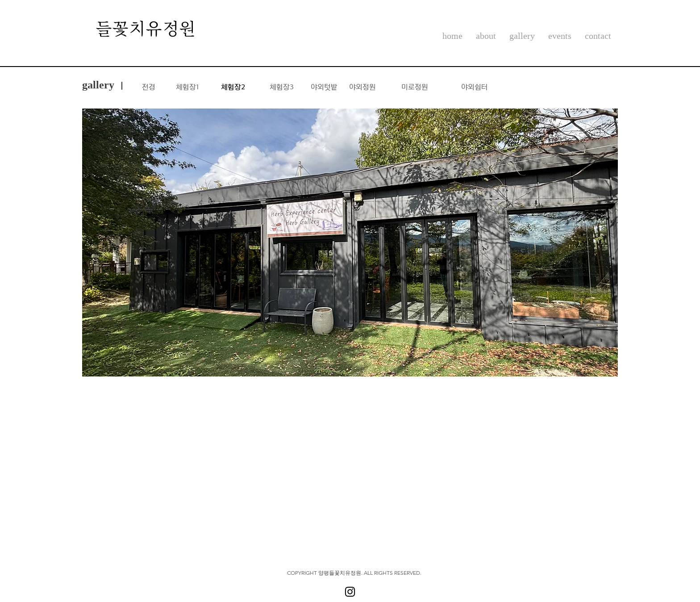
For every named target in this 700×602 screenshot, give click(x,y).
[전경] (149, 86)
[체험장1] (187, 86)
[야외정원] (362, 86)
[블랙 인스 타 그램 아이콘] (350, 592)
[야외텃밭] (324, 86)
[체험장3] (282, 86)
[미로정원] (415, 86)
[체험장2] (233, 86)
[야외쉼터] (474, 86)
